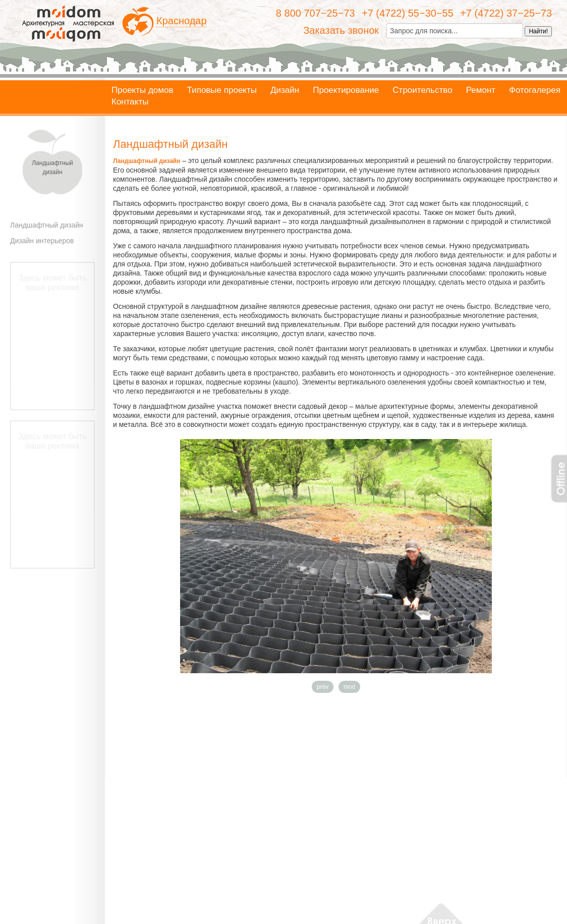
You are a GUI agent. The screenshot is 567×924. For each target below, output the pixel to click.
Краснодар (182, 21)
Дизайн (285, 90)
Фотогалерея (535, 90)
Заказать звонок (341, 30)
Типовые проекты (222, 90)
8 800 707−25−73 (316, 13)
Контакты (130, 102)
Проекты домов (143, 90)
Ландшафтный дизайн (47, 225)
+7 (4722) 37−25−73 (506, 13)
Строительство (422, 90)
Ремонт (481, 90)
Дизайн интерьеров (42, 241)
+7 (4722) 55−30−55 (408, 13)
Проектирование (346, 90)
